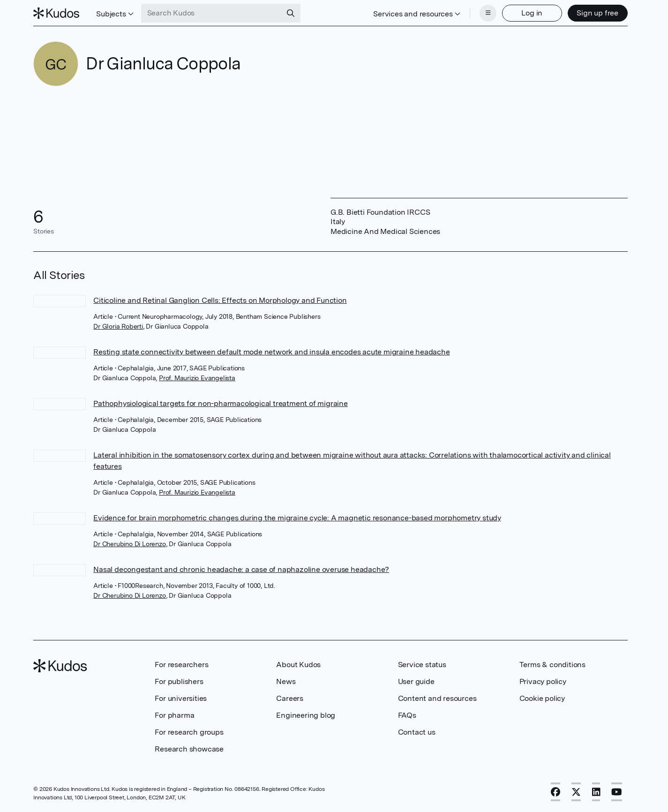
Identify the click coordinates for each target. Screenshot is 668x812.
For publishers (179, 681)
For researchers (181, 665)
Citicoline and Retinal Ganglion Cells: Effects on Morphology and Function (220, 300)
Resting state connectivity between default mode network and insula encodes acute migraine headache (271, 352)
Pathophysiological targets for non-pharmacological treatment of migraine (221, 403)
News (286, 681)
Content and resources (437, 698)
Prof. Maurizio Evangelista (197, 378)
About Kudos (298, 665)
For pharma (174, 715)
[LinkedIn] (596, 792)
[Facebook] (555, 792)
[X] (576, 792)
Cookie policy (542, 698)
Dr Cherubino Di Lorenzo (129, 544)
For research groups (189, 732)
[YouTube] (617, 792)
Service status (422, 665)
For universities (181, 698)
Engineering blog (306, 715)
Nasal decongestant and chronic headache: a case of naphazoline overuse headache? (241, 569)
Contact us (417, 732)
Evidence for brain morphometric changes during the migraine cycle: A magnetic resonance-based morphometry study (297, 518)
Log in (532, 13)
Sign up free (597, 13)
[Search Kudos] (211, 13)
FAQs (407, 715)
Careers (290, 698)
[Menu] (488, 13)
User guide (416, 681)
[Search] (291, 13)
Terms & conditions (552, 665)
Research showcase (189, 749)
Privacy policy (543, 681)
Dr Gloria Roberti (118, 326)
